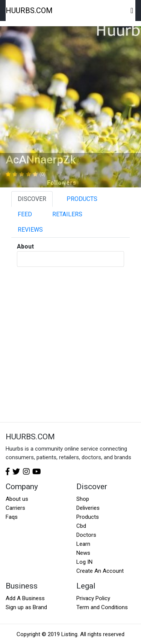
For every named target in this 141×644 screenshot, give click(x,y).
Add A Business (25, 598)
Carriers (15, 508)
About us (17, 499)
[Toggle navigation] (132, 10)
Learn (83, 544)
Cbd (81, 526)
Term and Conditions (102, 607)
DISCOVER (32, 199)
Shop (83, 499)
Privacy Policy (93, 598)
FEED (25, 214)
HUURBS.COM (29, 10)
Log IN (84, 562)
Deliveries (88, 508)
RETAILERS (67, 214)
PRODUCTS (82, 199)
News (83, 553)
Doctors (86, 535)
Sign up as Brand (26, 607)
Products (88, 517)
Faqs (12, 517)
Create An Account (100, 571)
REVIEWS (30, 230)
